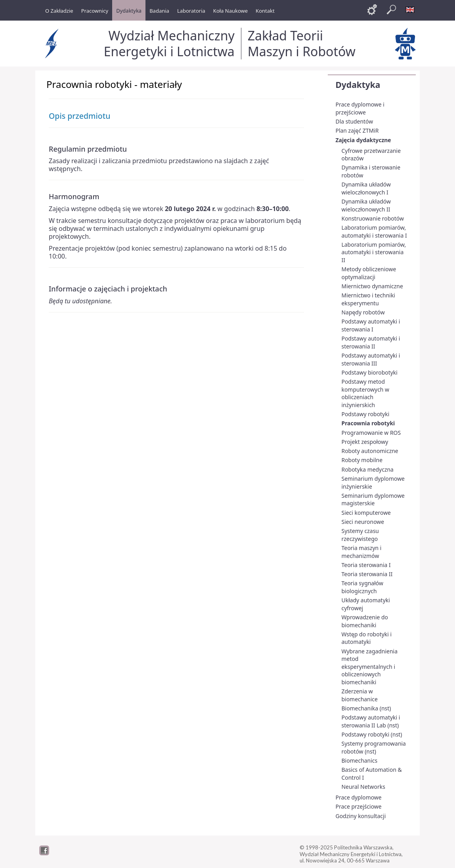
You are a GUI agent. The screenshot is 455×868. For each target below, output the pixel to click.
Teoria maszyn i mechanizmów (362, 552)
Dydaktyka (358, 85)
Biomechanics (360, 760)
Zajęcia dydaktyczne (363, 140)
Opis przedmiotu (79, 116)
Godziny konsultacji (361, 816)
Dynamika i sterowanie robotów (371, 171)
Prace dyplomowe (359, 797)
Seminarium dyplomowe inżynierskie (373, 483)
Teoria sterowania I (366, 565)
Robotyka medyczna (368, 469)
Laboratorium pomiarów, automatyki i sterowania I (374, 231)
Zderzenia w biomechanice (360, 695)
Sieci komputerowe (366, 513)
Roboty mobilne (362, 460)
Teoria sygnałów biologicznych (362, 587)
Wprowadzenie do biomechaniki (365, 621)
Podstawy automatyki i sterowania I (371, 325)
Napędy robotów (363, 312)
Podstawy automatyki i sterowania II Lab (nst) (371, 721)
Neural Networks (363, 787)
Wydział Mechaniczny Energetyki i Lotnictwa (169, 43)
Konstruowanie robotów (373, 218)
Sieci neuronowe (363, 522)
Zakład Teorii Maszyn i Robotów (302, 43)
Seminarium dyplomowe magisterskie (373, 500)
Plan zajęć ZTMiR (357, 130)
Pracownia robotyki (368, 423)
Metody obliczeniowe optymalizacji (369, 273)
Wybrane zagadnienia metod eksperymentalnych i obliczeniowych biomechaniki (370, 667)
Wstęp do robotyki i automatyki (367, 638)
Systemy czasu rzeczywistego (360, 535)
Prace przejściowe (359, 806)
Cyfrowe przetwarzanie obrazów (371, 155)
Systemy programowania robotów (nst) (374, 747)
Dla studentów (355, 121)
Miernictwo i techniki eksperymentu (368, 299)
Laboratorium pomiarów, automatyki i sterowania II (374, 252)
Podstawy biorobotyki (370, 372)
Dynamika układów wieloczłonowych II (366, 205)
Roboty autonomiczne (370, 451)
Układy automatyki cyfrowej (366, 604)
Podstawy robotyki (366, 414)
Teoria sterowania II (367, 574)
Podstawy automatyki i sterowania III (371, 359)
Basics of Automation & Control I (372, 774)
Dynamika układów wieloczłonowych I (366, 188)
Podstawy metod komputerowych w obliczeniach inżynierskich (366, 393)
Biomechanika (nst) (366, 708)
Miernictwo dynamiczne (372, 286)
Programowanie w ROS (371, 433)
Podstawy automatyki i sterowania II (371, 342)
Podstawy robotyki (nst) (372, 734)
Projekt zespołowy (365, 442)
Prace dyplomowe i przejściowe (360, 108)
